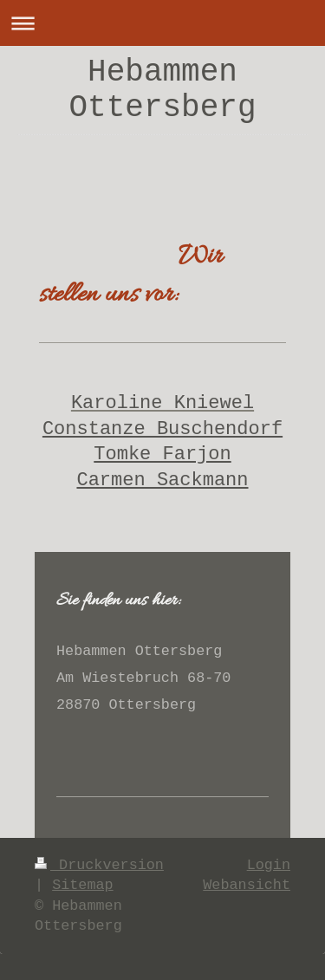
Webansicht (247, 885)
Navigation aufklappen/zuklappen (162, 23)
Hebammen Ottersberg (162, 90)
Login (269, 865)
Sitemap (83, 885)
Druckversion (99, 865)
